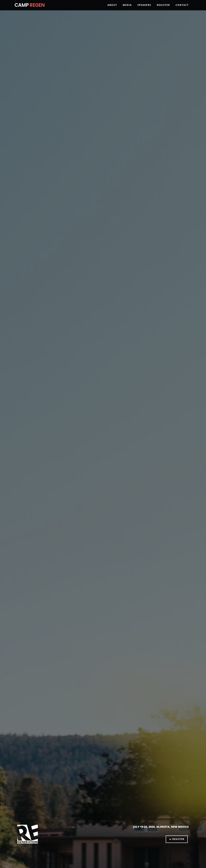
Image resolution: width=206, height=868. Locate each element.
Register (163, 10)
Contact (182, 10)
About (112, 10)
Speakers (144, 10)
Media (127, 10)
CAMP (30, 10)
